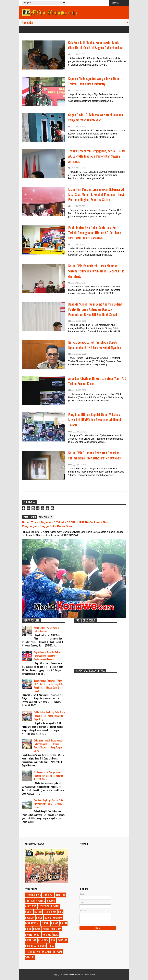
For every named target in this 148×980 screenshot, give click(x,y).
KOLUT (28, 929)
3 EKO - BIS (60, 895)
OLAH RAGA (43, 940)
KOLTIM (64, 923)
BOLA (60, 912)
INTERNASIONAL (32, 923)
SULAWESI (46, 952)
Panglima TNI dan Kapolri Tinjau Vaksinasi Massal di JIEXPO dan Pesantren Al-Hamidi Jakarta (95, 420)
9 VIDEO (29, 912)
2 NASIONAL (48, 895)
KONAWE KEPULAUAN (52, 929)
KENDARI (45, 923)
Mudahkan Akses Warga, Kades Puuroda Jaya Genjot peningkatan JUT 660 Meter (49, 776)
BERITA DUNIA (50, 912)
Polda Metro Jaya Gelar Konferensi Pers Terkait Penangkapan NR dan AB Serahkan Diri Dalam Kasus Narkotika (95, 233)
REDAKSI (42, 946)
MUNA (56, 935)
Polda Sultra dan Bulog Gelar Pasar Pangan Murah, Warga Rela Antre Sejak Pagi (50, 716)
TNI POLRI (57, 952)
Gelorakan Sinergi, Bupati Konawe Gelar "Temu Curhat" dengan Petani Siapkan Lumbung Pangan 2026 (49, 746)
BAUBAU (38, 912)
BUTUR (48, 918)
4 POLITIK (40, 901)
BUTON (39, 918)
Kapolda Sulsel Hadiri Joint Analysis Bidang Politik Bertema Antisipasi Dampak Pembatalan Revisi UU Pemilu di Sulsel (95, 309)
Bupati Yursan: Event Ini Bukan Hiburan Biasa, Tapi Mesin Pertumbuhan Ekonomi (47, 656)
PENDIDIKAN (31, 946)
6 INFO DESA (31, 906)
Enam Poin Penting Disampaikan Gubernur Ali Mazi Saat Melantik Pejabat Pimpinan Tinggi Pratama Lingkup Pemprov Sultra (96, 194)
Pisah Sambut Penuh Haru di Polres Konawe (47, 629)
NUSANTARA (31, 940)
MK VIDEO (47, 935)
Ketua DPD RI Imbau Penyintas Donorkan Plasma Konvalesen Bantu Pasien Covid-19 (94, 455)
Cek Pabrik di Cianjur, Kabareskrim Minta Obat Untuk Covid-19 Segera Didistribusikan (96, 45)
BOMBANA (30, 918)
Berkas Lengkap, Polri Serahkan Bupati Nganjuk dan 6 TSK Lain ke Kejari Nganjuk (95, 345)
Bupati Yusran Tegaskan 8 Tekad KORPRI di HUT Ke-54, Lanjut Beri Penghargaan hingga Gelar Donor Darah (49, 686)
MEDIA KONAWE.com (74, 974)
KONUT (37, 935)
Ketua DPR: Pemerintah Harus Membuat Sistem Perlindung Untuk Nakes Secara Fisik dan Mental (96, 271)
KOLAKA (55, 923)
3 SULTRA (30, 901)
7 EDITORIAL (44, 906)
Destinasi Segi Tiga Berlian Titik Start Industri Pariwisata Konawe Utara (49, 804)
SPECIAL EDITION (33, 952)
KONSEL (29, 935)
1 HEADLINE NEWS (33, 895)
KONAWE (37, 929)
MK (94, 974)
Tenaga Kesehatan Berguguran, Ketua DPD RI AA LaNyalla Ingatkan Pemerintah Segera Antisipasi (96, 156)
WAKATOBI (30, 957)
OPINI (53, 940)
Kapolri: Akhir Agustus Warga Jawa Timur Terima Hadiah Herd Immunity (94, 81)
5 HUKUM (51, 901)
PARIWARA (62, 940)
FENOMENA (58, 918)
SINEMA (51, 946)
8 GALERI (55, 906)
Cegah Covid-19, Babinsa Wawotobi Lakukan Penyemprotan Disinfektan (96, 117)
